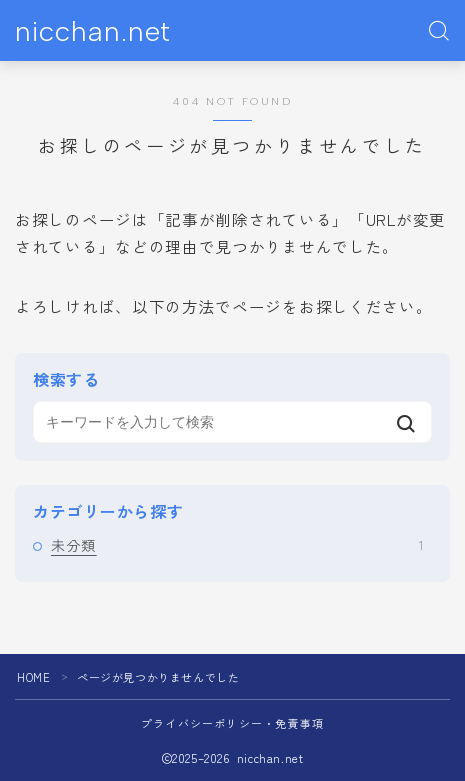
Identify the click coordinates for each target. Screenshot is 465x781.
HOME (33, 677)
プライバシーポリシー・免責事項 (232, 723)
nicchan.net (93, 31)
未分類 (237, 545)
